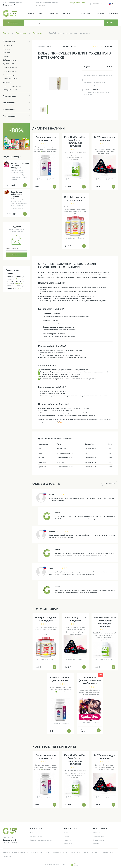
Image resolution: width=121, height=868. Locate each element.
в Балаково (19, 283)
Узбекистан (7, 856)
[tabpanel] (58, 84)
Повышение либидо (10, 67)
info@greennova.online (77, 3)
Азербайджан (44, 852)
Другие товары (10, 116)
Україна (14, 852)
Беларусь (33, 852)
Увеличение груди (9, 75)
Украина (23, 852)
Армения (56, 852)
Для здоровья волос (10, 90)
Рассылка (96, 844)
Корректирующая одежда (12, 86)
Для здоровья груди (10, 78)
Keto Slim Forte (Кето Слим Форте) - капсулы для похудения (75, 141)
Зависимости (9, 103)
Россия (5, 852)
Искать (110, 23)
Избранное (96, 833)
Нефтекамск (96, 4)
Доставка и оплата (52, 13)
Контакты (66, 13)
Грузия (65, 852)
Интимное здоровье (10, 71)
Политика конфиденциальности (41, 840)
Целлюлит (6, 56)
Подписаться (16, 255)
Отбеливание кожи (10, 60)
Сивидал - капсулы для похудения (46, 139)
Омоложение (7, 45)
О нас (31, 833)
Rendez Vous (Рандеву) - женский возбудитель (90, 680)
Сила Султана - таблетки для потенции (17, 194)
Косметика (7, 49)
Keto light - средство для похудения (75, 199)
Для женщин (9, 41)
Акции (40, 13)
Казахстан (74, 852)
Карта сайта (68, 844)
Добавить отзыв (110, 484)
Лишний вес (7, 53)
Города (66, 836)
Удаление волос (8, 64)
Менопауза (7, 82)
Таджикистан (106, 852)
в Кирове (18, 288)
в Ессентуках (19, 279)
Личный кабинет (98, 836)
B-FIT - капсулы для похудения (105, 139)
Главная (31, 13)
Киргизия (85, 852)
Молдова (95, 852)
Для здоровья (9, 96)
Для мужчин (9, 109)
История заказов (98, 840)
